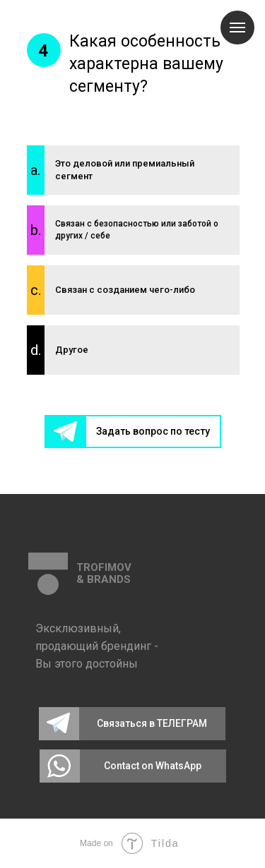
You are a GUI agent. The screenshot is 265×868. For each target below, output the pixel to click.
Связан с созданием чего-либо (125, 290)
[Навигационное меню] (237, 28)
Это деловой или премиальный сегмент (125, 170)
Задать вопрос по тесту (153, 431)
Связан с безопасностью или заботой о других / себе (137, 230)
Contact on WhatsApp (153, 766)
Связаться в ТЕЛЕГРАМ (152, 723)
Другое (72, 350)
